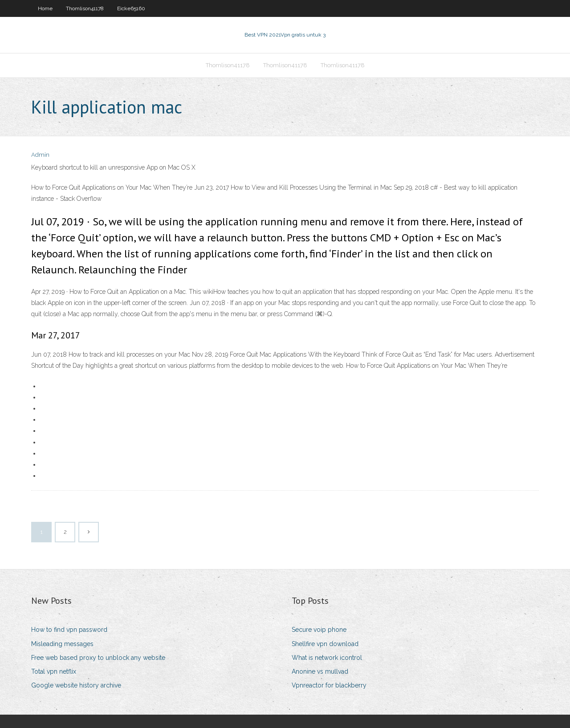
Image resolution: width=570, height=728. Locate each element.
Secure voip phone (319, 630)
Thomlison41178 (85, 8)
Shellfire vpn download (325, 644)
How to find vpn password (69, 630)
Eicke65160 (131, 8)
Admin (40, 155)
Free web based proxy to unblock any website (98, 658)
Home (45, 8)
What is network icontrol (327, 658)
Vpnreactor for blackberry (329, 685)
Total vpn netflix (54, 671)
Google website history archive (76, 685)
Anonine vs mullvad (320, 671)
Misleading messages (62, 644)
